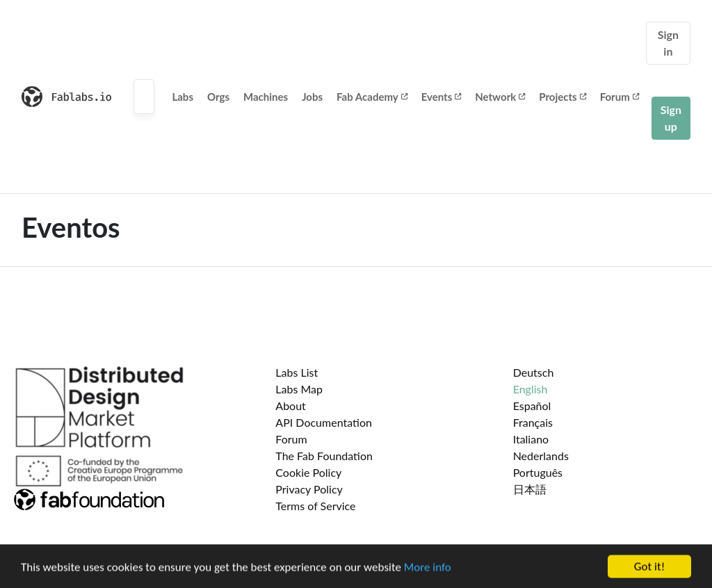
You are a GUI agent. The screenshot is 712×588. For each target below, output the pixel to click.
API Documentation (324, 422)
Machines (266, 97)
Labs (183, 97)
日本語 (530, 489)
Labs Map (299, 389)
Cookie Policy (308, 472)
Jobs (312, 97)
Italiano (531, 439)
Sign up (671, 118)
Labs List (297, 372)
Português (538, 472)
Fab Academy (372, 97)
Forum (620, 97)
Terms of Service (315, 506)
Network (500, 97)
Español (532, 406)
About (291, 406)
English (531, 389)
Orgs (218, 97)
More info (428, 569)
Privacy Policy (309, 489)
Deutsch (534, 372)
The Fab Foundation (324, 456)
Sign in (668, 43)
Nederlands (541, 456)
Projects (562, 97)
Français (533, 422)
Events (442, 97)
